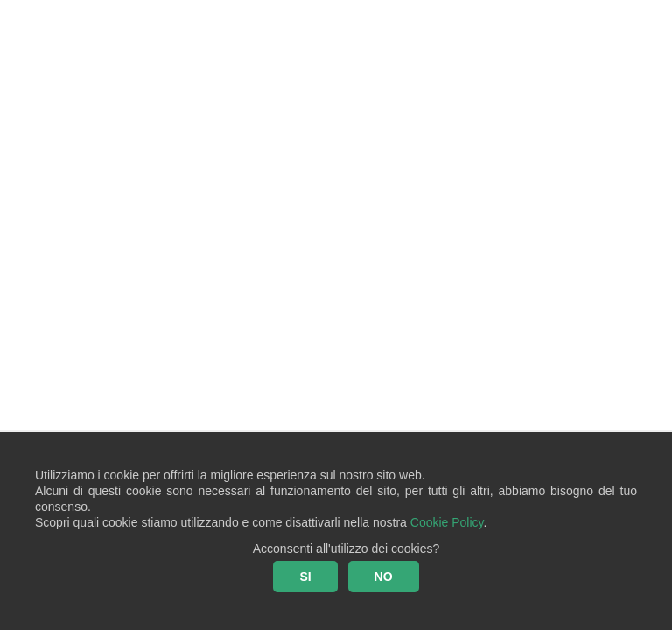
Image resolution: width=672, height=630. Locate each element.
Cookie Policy (447, 522)
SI (305, 577)
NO (384, 577)
